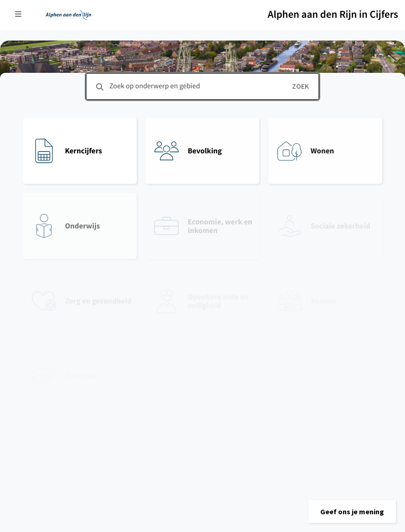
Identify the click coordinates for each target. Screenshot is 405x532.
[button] (352, 512)
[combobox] (202, 86)
